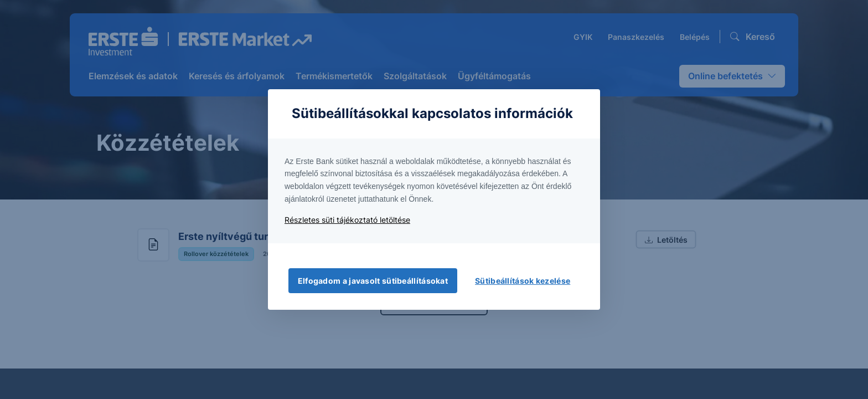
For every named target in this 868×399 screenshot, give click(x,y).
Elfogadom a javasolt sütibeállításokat (373, 281)
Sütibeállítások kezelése (523, 281)
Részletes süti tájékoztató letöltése (347, 220)
